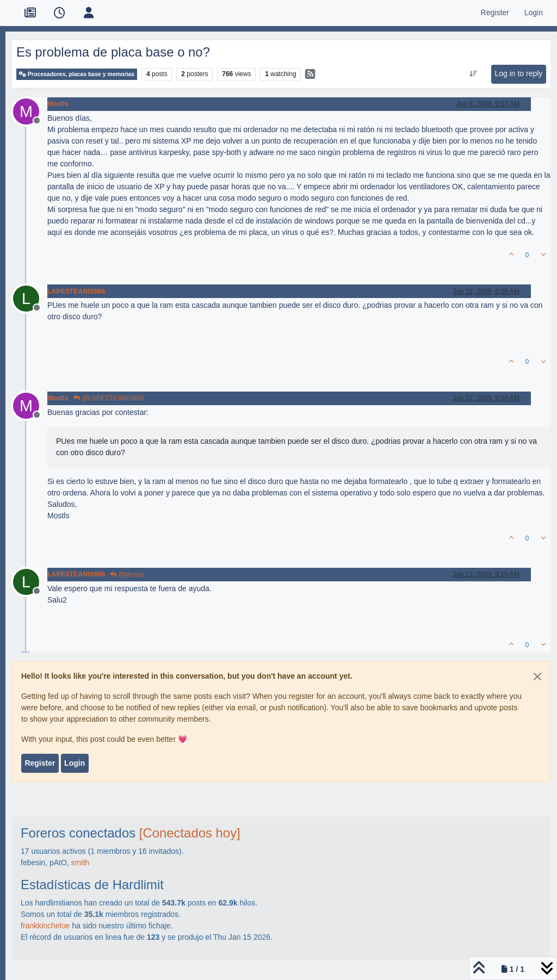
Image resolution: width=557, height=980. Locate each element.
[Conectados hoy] (190, 833)
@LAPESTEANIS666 (109, 398)
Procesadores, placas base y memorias (77, 74)
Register (40, 763)
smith (80, 863)
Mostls (58, 104)
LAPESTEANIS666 (76, 291)
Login (75, 763)
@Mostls (127, 575)
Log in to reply (518, 73)
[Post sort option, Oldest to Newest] (474, 74)
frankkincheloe (45, 926)
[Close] (537, 677)
